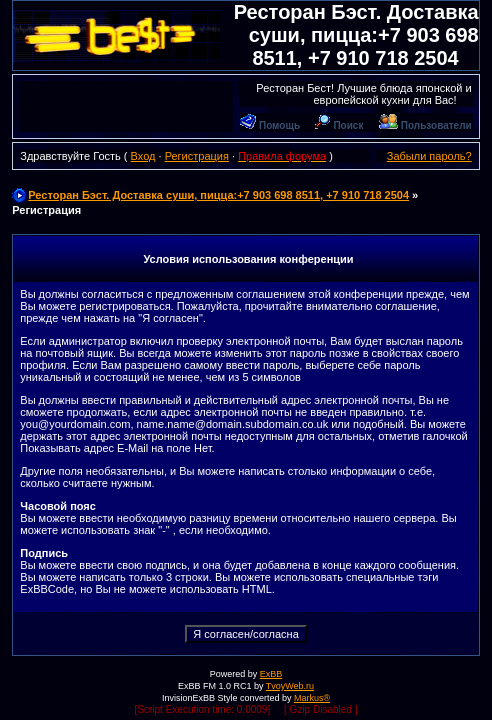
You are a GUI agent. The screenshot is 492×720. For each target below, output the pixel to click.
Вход (143, 156)
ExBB (271, 674)
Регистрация (197, 156)
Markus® (312, 698)
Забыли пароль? (429, 156)
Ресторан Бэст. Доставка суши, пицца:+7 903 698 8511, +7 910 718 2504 (356, 35)
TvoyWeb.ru (290, 686)
